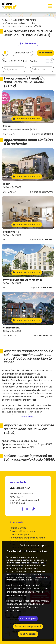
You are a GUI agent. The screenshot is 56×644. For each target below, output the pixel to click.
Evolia (7, 126)
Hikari (7, 184)
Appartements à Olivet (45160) (19, 447)
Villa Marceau (12, 328)
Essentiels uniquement (28, 626)
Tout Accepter (28, 634)
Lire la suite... (28, 417)
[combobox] (28, 61)
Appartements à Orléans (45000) (20, 441)
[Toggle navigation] (50, 6)
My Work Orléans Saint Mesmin (22, 280)
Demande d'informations (27, 119)
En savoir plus (28, 618)
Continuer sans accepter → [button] (35, 545)
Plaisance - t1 (11, 232)
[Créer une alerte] (28, 44)
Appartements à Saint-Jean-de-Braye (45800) (28, 444)
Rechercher (45, 53)
